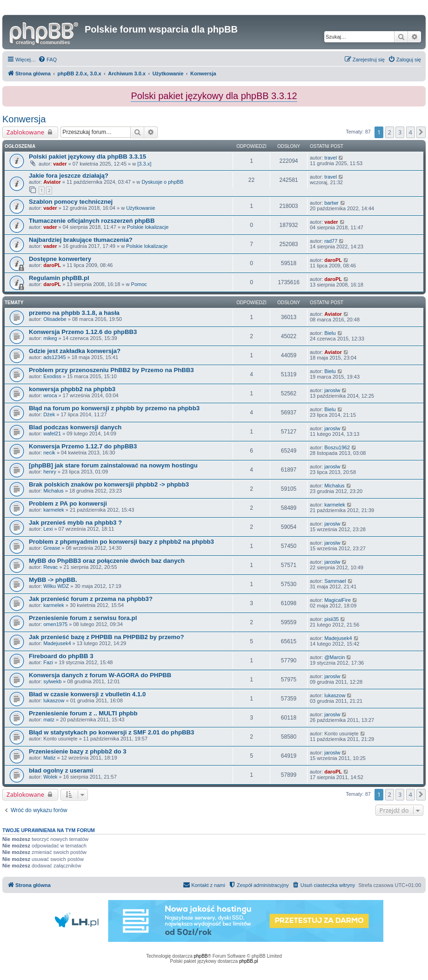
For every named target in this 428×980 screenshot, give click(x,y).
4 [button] (411, 132)
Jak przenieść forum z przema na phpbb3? (91, 599)
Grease (52, 548)
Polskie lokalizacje (148, 227)
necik (49, 453)
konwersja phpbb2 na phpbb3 (72, 389)
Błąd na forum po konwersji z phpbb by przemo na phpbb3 (114, 408)
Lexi (48, 529)
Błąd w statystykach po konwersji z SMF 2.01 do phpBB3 (111, 732)
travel (331, 158)
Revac (50, 567)
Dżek (49, 414)
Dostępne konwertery (60, 259)
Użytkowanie (140, 208)
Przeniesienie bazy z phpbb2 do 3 (78, 751)
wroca (50, 395)
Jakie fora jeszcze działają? (69, 176)
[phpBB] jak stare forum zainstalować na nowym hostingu (113, 465)
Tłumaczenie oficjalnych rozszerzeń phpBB (92, 221)
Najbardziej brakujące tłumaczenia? (81, 240)
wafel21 (52, 433)
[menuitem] (47, 60)
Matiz (49, 758)
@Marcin (334, 657)
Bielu (330, 333)
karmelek (54, 510)
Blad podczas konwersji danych (75, 427)
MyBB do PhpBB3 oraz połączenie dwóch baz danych (107, 561)
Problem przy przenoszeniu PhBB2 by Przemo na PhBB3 (111, 370)
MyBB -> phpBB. (53, 580)
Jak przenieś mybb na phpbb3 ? (75, 523)
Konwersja (24, 119)
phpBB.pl (249, 961)
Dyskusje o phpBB (162, 182)
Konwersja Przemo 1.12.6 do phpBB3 (83, 332)
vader (60, 164)
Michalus (53, 491)
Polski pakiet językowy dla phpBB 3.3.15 (87, 157)
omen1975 (55, 624)
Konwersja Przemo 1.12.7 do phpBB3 (83, 446)
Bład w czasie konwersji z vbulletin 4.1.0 (87, 694)
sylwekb (52, 681)
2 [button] (390, 132)
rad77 (331, 241)
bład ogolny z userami (61, 770)
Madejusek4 (57, 643)
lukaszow (54, 700)
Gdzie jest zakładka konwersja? (75, 351)
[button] (421, 132)
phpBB (201, 956)
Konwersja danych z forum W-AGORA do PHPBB (100, 675)
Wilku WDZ (56, 586)
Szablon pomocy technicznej (71, 202)
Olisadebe (55, 319)
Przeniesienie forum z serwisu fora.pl (83, 618)
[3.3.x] (144, 164)
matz (49, 720)
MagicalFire (338, 600)
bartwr (331, 203)
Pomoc (139, 284)
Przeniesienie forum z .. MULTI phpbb (83, 713)
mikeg (50, 338)
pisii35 (331, 619)
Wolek (50, 777)
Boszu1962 (337, 447)
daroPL (52, 265)
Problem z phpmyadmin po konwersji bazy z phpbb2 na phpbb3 (121, 542)
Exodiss (52, 376)
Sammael (335, 581)
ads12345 (54, 357)
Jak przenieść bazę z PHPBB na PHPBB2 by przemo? (106, 637)
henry (50, 472)
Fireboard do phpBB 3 (61, 656)
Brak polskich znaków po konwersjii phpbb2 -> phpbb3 (109, 484)
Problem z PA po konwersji (68, 503)
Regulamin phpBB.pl (59, 278)
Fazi (48, 662)
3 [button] (400, 132)
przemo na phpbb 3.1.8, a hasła (74, 313)
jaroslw (332, 390)
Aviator (52, 182)
